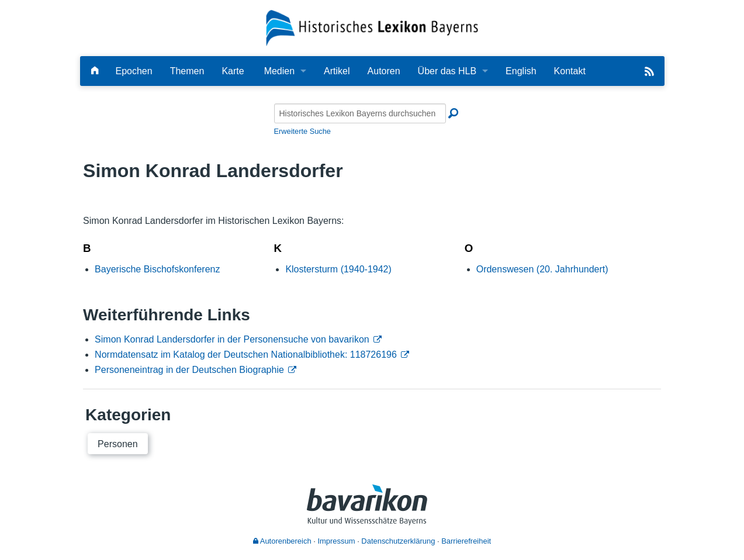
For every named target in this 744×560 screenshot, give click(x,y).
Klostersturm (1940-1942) (338, 269)
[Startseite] (372, 27)
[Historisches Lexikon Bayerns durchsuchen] (360, 113)
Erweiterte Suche (302, 131)
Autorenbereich (282, 541)
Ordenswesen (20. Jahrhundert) (542, 269)
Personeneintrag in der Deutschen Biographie (189, 370)
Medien (279, 71)
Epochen (134, 71)
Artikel (337, 71)
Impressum (336, 541)
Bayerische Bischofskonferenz (157, 269)
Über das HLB (447, 71)
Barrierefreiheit (466, 541)
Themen (187, 71)
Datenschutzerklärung (398, 541)
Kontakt (570, 71)
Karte (233, 71)
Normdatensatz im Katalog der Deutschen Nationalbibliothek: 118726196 (246, 355)
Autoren (384, 71)
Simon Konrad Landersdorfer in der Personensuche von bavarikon (232, 339)
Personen (118, 444)
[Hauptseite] (95, 71)
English (521, 71)
